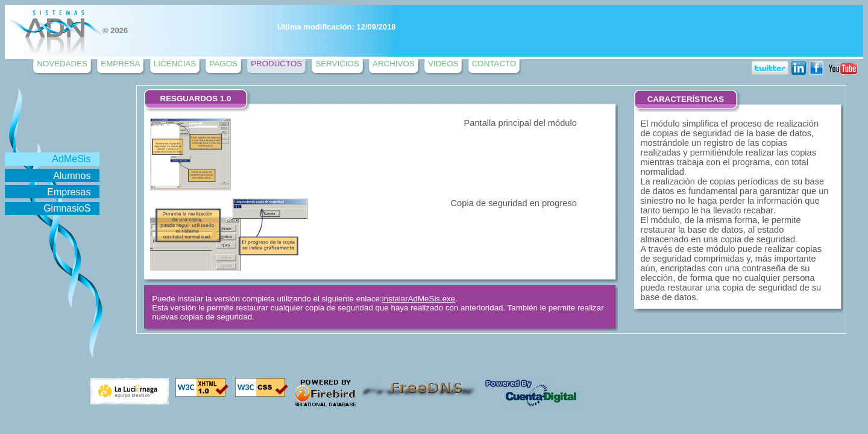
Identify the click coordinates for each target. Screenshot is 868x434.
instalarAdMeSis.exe (419, 299)
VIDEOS (443, 64)
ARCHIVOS (394, 64)
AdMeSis (71, 159)
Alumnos (72, 176)
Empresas (69, 192)
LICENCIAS (175, 64)
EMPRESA (120, 64)
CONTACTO (494, 64)
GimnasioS (67, 208)
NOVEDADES (62, 64)
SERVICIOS (337, 64)
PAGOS (223, 64)
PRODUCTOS (276, 64)
